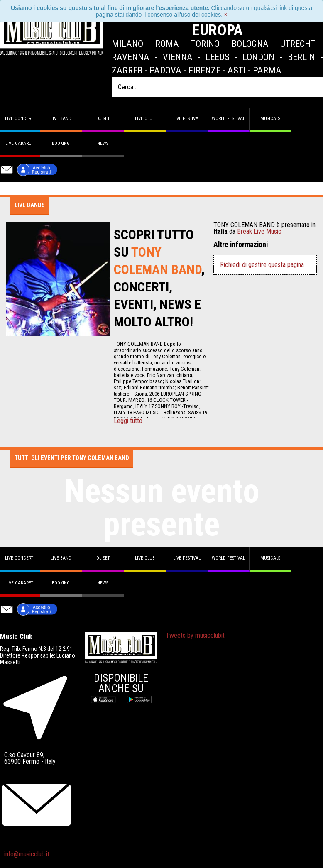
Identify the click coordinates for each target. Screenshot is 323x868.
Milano (127, 44)
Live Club (145, 119)
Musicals (270, 119)
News (103, 143)
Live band (61, 119)
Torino (205, 44)
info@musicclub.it (27, 854)
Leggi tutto (128, 421)
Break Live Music (259, 231)
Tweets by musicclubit (195, 635)
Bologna (250, 44)
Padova (165, 70)
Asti (237, 70)
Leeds (218, 57)
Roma (167, 44)
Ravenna (131, 57)
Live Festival (187, 119)
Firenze (204, 70)
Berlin (301, 57)
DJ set (103, 119)
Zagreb (127, 70)
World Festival (228, 119)
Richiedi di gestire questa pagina (262, 265)
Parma (267, 70)
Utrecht (298, 44)
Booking (61, 143)
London (258, 57)
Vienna (178, 57)
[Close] (226, 15)
